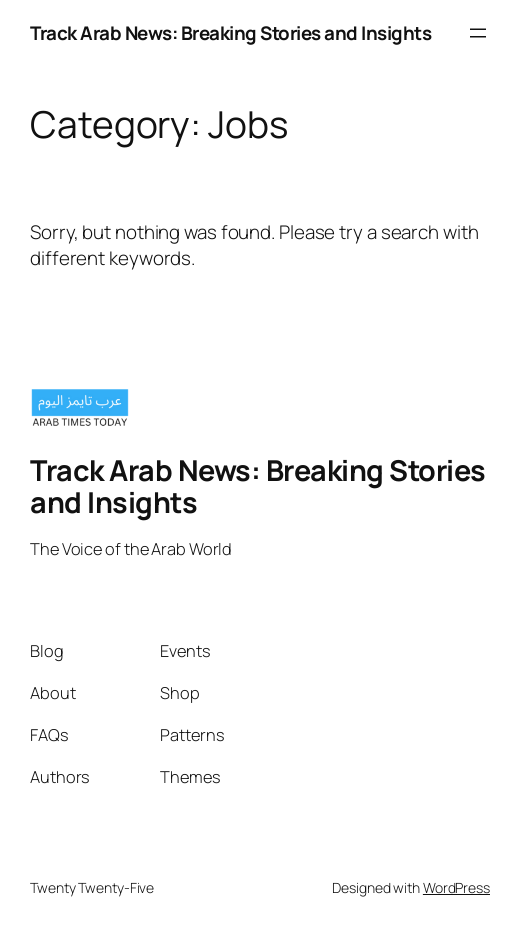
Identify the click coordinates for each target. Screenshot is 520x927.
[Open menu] (478, 33)
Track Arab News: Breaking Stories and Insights (230, 33)
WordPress (456, 887)
